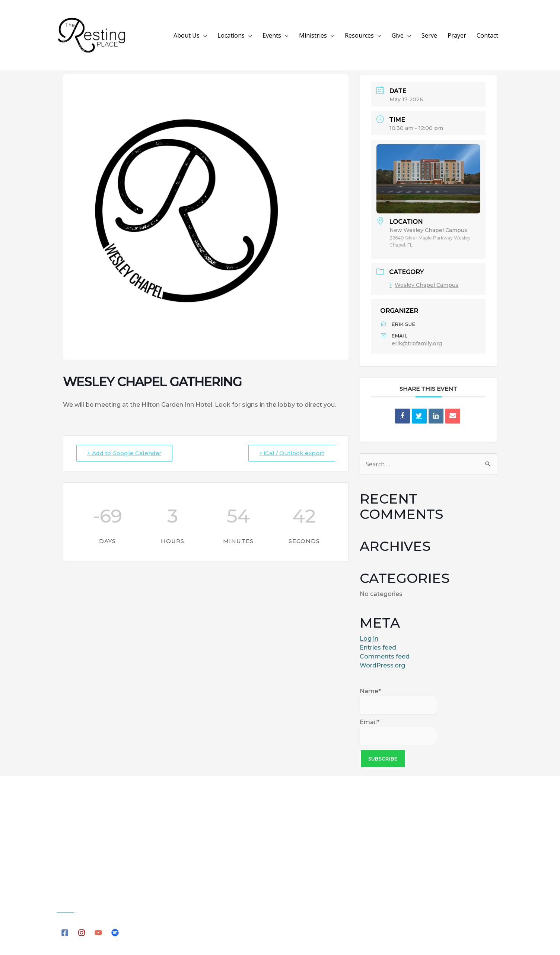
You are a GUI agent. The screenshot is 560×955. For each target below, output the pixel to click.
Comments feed (385, 656)
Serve (440, 35)
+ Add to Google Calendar (125, 453)
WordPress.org (382, 665)
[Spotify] (115, 932)
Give (413, 35)
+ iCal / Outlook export (292, 453)
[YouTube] (98, 932)
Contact (490, 35)
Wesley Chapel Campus (424, 285)
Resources (379, 35)
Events (301, 35)
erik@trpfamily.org (417, 343)
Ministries (338, 35)
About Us (225, 35)
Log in (369, 639)
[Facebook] (65, 932)
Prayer (464, 35)
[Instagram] (82, 932)
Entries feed (378, 648)
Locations (265, 35)
